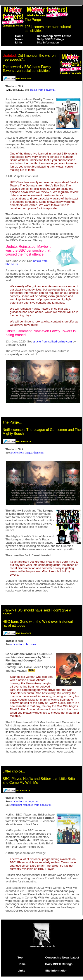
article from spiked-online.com (53, 341)
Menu (19, 39)
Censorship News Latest (54, 36)
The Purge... (12, 422)
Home (19, 36)
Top (20, 958)
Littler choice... (14, 771)
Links (19, 42)
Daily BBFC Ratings (51, 39)
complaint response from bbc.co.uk (31, 805)
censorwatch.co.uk (42, 945)
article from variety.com (24, 801)
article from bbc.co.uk (43, 90)
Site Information (48, 42)
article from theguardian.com (27, 453)
